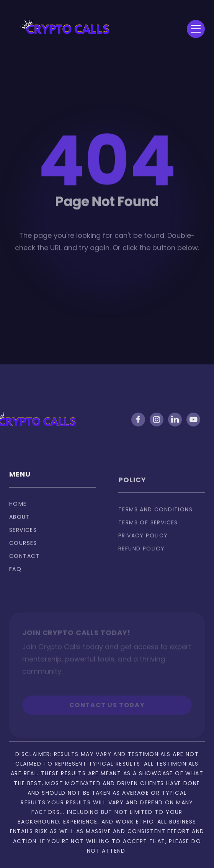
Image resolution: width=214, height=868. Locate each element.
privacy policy (143, 542)
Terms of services (148, 529)
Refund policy (141, 555)
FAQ (15, 573)
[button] (196, 29)
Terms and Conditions (155, 516)
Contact (25, 560)
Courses (23, 547)
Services (23, 534)
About (20, 521)
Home (18, 508)
